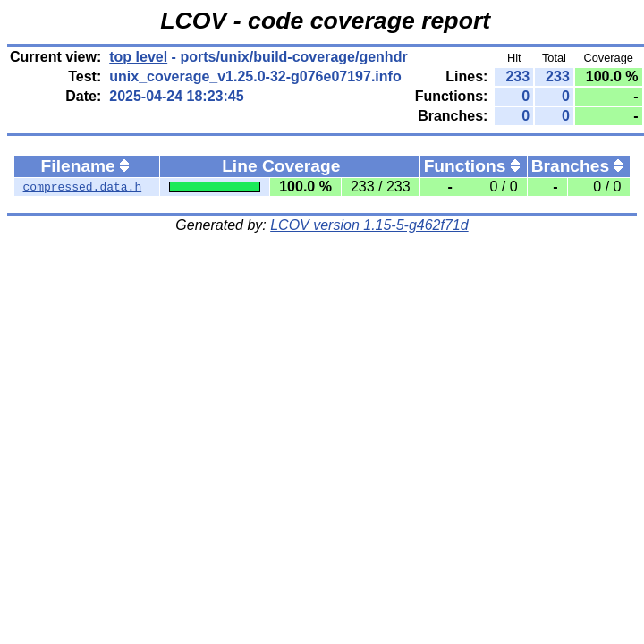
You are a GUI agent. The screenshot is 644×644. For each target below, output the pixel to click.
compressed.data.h (83, 187)
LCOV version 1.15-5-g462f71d (369, 225)
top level (138, 57)
